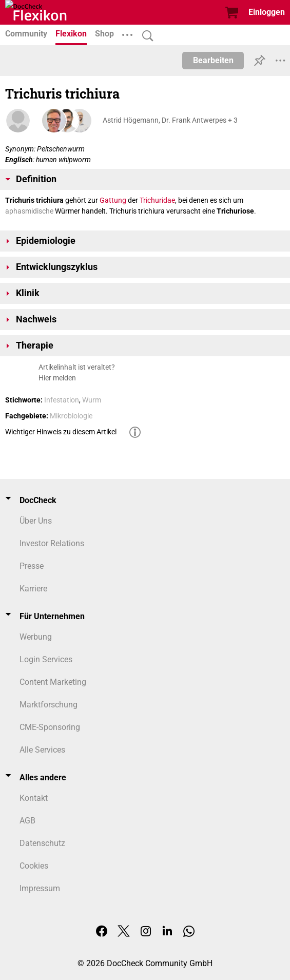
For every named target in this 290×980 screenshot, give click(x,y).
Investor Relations (52, 543)
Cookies (34, 866)
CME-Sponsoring (50, 727)
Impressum (40, 888)
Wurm (92, 400)
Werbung (36, 637)
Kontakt (34, 798)
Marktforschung (49, 705)
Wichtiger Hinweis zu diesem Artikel (61, 432)
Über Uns (36, 521)
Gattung (113, 200)
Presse (32, 566)
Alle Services (42, 750)
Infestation (62, 400)
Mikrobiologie (71, 416)
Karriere (33, 589)
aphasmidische (29, 211)
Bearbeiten (213, 60)
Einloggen (267, 12)
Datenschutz (42, 843)
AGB (27, 821)
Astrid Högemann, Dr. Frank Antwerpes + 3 (170, 120)
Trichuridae (157, 200)
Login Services (46, 659)
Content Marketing (53, 682)
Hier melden (57, 378)
